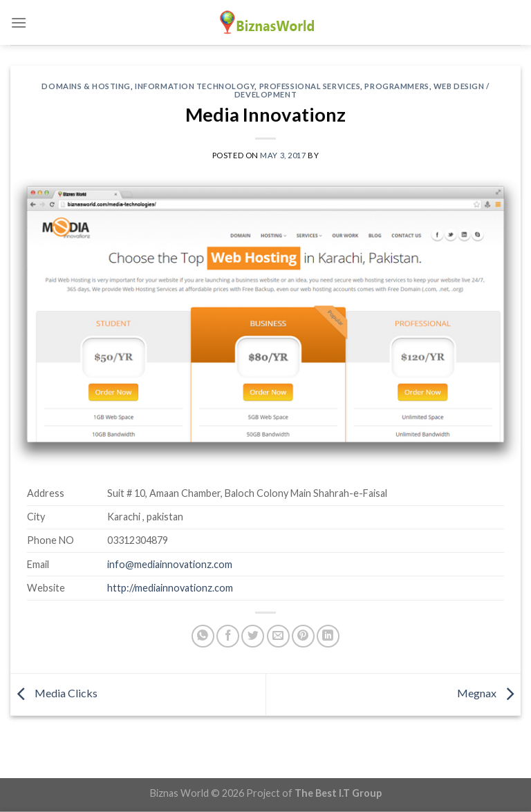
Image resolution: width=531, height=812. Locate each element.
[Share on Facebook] (228, 636)
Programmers (397, 86)
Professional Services (310, 86)
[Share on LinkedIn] (328, 636)
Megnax (489, 693)
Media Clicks (54, 693)
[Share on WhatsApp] (203, 636)
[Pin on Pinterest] (303, 636)
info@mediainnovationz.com (170, 564)
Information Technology (195, 86)
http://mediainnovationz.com (170, 588)
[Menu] (19, 22)
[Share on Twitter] (253, 636)
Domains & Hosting (86, 86)
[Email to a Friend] (278, 636)
